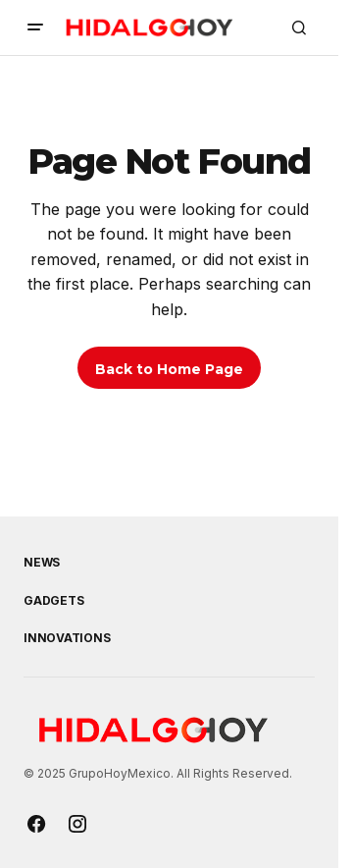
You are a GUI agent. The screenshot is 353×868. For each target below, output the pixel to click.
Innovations (67, 638)
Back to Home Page (169, 369)
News (42, 563)
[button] (35, 27)
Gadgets (53, 601)
